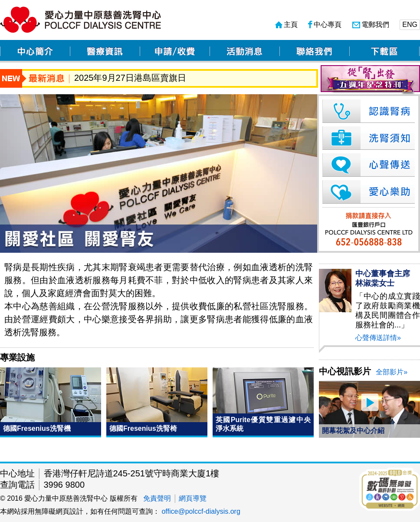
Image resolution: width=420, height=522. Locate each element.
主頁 (286, 25)
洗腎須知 (367, 138)
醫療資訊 (105, 51)
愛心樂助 (367, 192)
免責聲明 (157, 498)
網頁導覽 (193, 498)
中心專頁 (325, 25)
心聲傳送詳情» (378, 338)
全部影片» (392, 372)
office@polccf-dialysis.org (201, 511)
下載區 (384, 51)
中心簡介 (35, 51)
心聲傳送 (367, 165)
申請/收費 (175, 51)
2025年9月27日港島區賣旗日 (130, 78)
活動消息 (245, 51)
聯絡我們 (315, 51)
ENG (410, 25)
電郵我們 (371, 25)
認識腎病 (367, 111)
